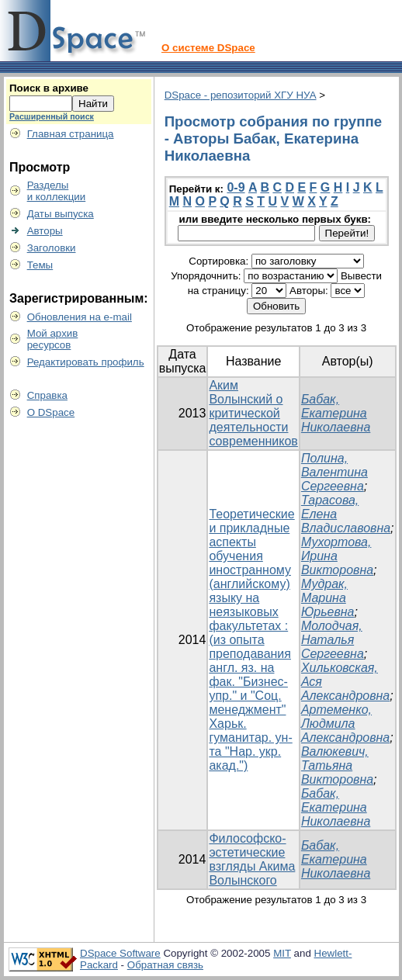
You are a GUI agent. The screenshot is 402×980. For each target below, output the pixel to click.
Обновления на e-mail (80, 317)
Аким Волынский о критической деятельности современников (253, 413)
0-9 (236, 187)
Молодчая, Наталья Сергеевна (333, 640)
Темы (40, 265)
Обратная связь (165, 965)
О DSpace (51, 412)
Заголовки (52, 248)
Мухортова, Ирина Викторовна (337, 556)
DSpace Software (120, 953)
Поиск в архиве (49, 88)
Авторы (45, 231)
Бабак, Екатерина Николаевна (336, 413)
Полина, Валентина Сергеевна (334, 472)
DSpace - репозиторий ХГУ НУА (241, 95)
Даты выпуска (61, 214)
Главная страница (71, 134)
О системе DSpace (208, 48)
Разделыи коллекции (57, 191)
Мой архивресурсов (53, 339)
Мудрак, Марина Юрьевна (328, 598)
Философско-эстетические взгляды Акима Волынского (252, 859)
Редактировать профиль (86, 362)
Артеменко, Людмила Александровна (345, 724)
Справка (47, 395)
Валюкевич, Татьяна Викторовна (337, 765)
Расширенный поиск (52, 116)
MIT (282, 953)
